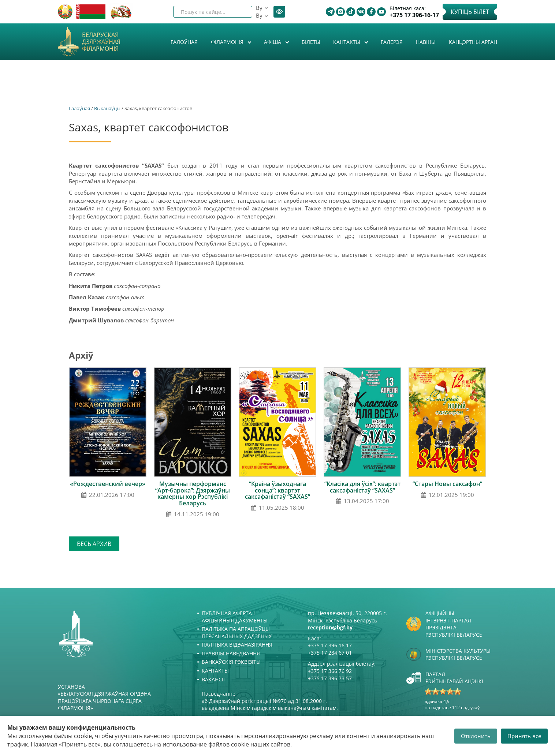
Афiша (273, 42)
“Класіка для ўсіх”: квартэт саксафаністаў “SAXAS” (362, 487)
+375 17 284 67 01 (330, 653)
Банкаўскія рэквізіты (231, 662)
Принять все (524, 736)
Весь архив (94, 544)
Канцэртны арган (473, 42)
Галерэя (392, 42)
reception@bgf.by (330, 627)
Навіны (426, 42)
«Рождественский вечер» (108, 484)
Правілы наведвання (231, 653)
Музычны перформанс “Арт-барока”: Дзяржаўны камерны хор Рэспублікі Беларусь (193, 493)
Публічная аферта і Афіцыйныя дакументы (235, 617)
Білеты (311, 42)
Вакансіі (213, 679)
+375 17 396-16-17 (414, 15)
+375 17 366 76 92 (330, 671)
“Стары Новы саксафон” (447, 484)
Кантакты (347, 42)
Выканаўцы (107, 108)
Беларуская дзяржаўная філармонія (101, 42)
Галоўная (184, 42)
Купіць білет (470, 12)
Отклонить (476, 736)
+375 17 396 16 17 (330, 645)
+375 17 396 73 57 (330, 678)
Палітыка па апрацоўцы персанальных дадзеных (237, 633)
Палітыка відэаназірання (237, 645)
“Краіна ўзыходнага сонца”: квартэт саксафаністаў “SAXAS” (277, 490)
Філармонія (228, 42)
